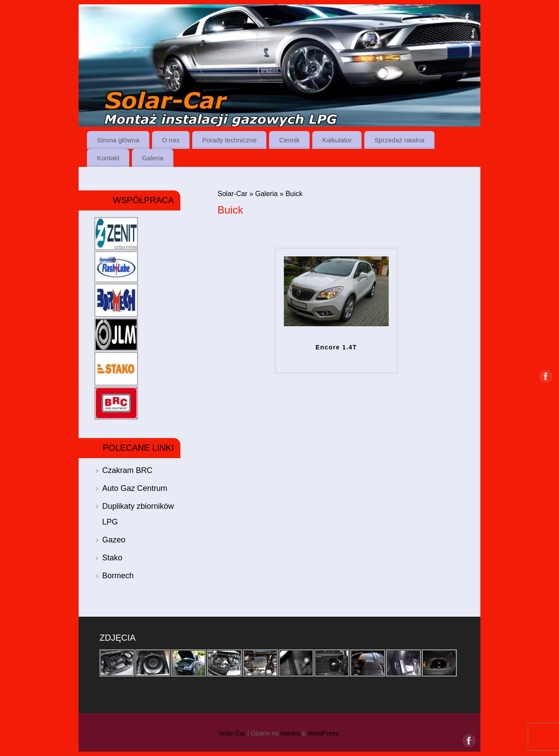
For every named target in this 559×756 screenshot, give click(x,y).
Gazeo (114, 540)
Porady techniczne (229, 140)
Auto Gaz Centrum (135, 488)
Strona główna (118, 140)
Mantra (290, 733)
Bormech (118, 576)
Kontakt (108, 158)
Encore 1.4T (336, 347)
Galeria (153, 158)
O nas (171, 140)
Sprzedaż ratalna (399, 140)
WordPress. (324, 733)
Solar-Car (232, 194)
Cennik (289, 140)
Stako (112, 558)
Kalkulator (337, 140)
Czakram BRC (127, 470)
